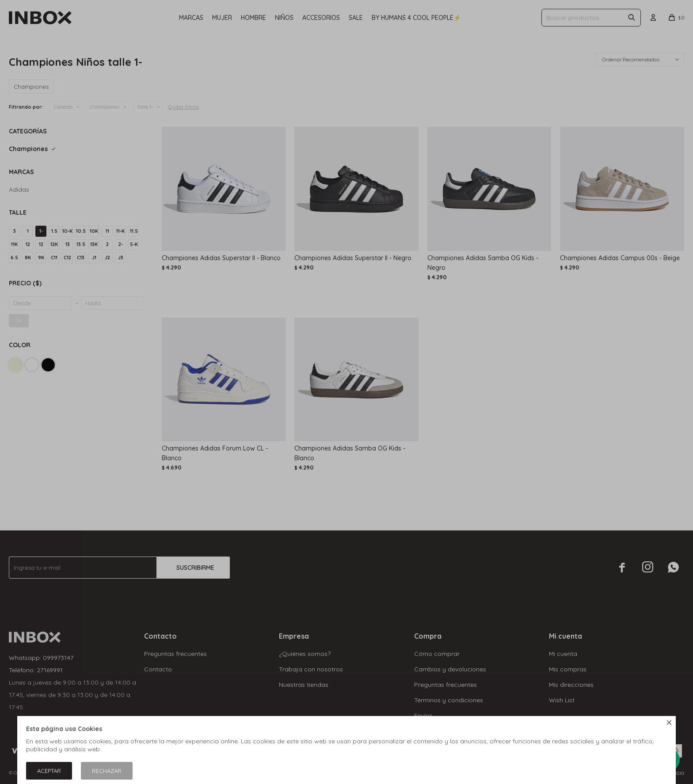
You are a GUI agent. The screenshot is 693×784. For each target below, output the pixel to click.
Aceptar (49, 771)
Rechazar (107, 771)
